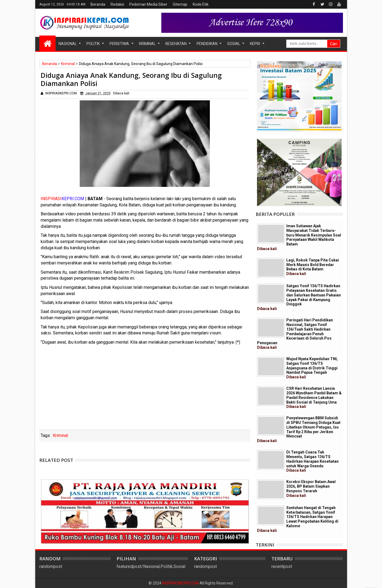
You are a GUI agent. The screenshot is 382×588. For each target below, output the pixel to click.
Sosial (234, 44)
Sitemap (180, 4)
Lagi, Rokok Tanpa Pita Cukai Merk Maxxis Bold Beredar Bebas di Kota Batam (313, 267)
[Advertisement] (145, 389)
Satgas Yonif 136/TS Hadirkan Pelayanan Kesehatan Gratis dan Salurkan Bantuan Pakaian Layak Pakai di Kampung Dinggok (299, 297)
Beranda (98, 4)
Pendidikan (207, 44)
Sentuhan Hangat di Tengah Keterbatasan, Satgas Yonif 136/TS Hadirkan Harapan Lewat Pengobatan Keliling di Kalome (298, 519)
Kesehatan (176, 44)
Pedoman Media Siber (148, 4)
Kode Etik (201, 4)
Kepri (255, 44)
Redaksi (117, 4)
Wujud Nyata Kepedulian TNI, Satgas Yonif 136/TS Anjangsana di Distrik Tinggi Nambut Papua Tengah (312, 368)
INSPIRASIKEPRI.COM (181, 583)
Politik (93, 44)
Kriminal (147, 44)
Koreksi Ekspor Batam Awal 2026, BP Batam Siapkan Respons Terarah (311, 488)
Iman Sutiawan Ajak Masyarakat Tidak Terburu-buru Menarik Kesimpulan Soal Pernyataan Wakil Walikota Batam (299, 237)
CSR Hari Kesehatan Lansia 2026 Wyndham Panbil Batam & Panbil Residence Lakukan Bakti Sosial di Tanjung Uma (314, 397)
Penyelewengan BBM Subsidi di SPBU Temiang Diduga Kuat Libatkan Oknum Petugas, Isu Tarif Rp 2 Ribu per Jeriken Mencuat (299, 429)
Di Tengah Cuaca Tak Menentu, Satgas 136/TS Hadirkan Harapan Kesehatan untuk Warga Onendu (312, 461)
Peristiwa (119, 44)
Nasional (68, 44)
